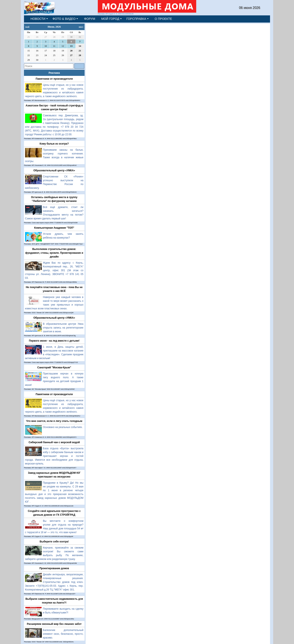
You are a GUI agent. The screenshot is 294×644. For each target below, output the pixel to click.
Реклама (54, 73)
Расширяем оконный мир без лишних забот (54, 624)
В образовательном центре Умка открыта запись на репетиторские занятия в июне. (63, 328)
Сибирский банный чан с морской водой (54, 442)
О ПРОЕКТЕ (163, 19)
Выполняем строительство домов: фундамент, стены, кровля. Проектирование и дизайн (54, 253)
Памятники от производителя (54, 79)
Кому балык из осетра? (54, 144)
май (27, 27)
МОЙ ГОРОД (110, 19)
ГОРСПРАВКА (136, 19)
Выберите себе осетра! (54, 542)
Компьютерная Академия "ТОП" (54, 228)
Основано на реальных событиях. (63, 427)
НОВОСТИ (38, 19)
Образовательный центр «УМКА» (54, 170)
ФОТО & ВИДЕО (64, 19)
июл (81, 27)
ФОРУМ (90, 19)
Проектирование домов (54, 568)
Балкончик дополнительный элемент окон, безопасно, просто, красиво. (63, 634)
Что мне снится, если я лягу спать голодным (54, 421)
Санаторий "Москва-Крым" (54, 368)
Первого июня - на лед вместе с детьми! (54, 341)
